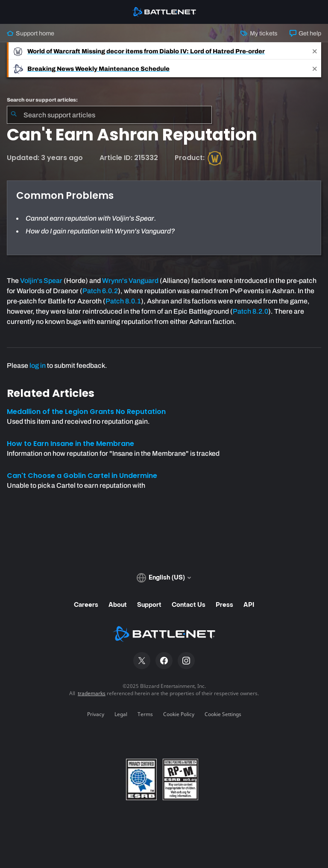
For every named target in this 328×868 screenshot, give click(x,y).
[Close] (315, 51)
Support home (31, 33)
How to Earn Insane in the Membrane (70, 444)
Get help (305, 33)
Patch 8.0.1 (123, 301)
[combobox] (109, 115)
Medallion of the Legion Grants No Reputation (86, 412)
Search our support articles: (42, 100)
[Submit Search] (14, 115)
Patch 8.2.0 (250, 311)
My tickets (259, 33)
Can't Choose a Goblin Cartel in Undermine (82, 476)
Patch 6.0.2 (100, 291)
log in (38, 366)
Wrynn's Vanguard (130, 281)
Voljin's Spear (41, 281)
